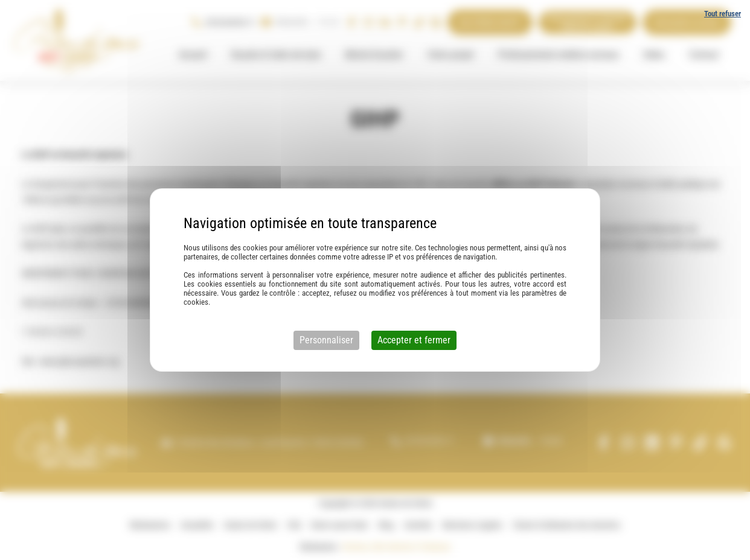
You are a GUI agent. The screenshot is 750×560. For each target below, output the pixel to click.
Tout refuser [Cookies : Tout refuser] (723, 14)
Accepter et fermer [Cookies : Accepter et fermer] (414, 340)
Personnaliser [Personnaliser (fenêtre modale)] (326, 340)
